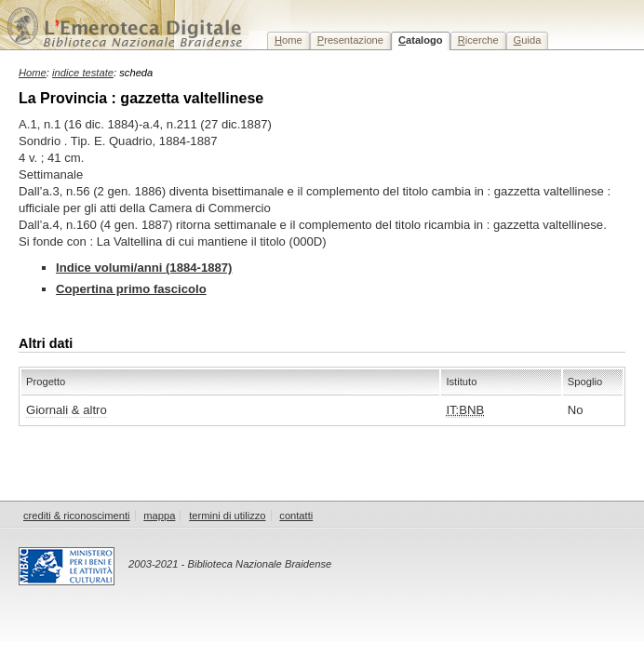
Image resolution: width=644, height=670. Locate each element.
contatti (296, 516)
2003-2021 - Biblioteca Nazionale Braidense (230, 564)
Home (33, 73)
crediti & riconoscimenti (77, 516)
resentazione (350, 40)
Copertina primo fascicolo (131, 289)
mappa (159, 516)
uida (528, 40)
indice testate (83, 73)
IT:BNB (465, 410)
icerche (478, 40)
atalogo (421, 40)
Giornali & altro (67, 410)
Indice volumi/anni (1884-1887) (144, 268)
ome (288, 40)
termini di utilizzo (227, 516)
